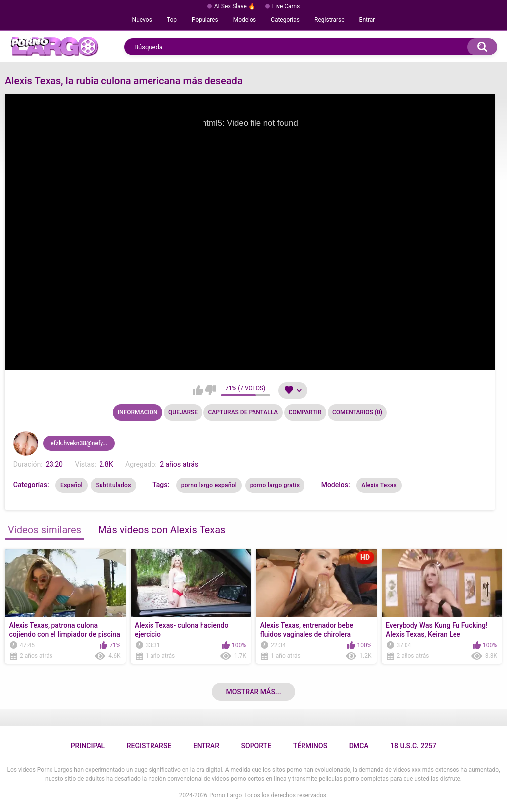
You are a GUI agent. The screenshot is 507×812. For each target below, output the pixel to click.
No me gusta (211, 390)
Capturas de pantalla (243, 412)
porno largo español (209, 485)
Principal (88, 746)
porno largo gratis (275, 485)
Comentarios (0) (357, 412)
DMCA (359, 746)
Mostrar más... (253, 692)
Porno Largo (226, 795)
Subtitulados (113, 485)
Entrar (367, 20)
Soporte (256, 746)
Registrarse (330, 20)
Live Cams (286, 6)
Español (72, 485)
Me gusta (198, 390)
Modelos (245, 20)
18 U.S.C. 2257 (413, 746)
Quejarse (183, 412)
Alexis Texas (379, 485)
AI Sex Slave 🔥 (235, 6)
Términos (310, 746)
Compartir (305, 412)
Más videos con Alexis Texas (162, 530)
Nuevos (142, 20)
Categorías (285, 20)
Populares (205, 20)
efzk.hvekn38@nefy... (79, 443)
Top (172, 20)
